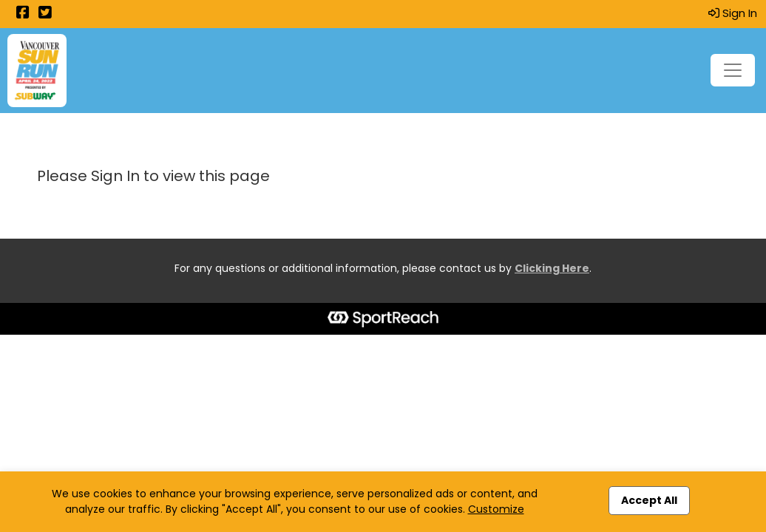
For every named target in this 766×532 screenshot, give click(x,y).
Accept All (649, 500)
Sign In (733, 13)
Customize (496, 509)
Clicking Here (552, 268)
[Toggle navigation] (733, 70)
